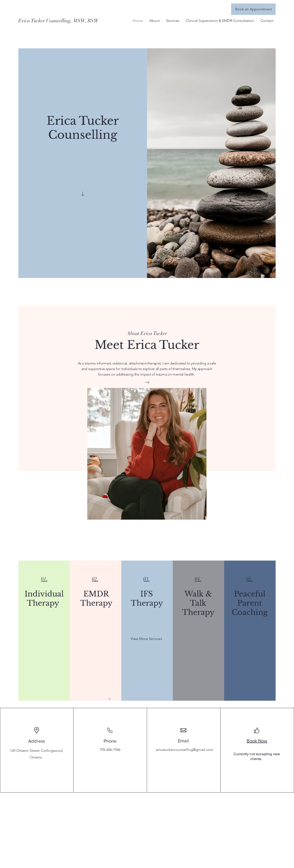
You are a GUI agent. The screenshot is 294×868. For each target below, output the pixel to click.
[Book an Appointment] (253, 9)
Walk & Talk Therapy (198, 603)
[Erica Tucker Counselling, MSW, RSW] (59, 21)
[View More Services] (146, 639)
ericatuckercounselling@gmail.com (185, 750)
